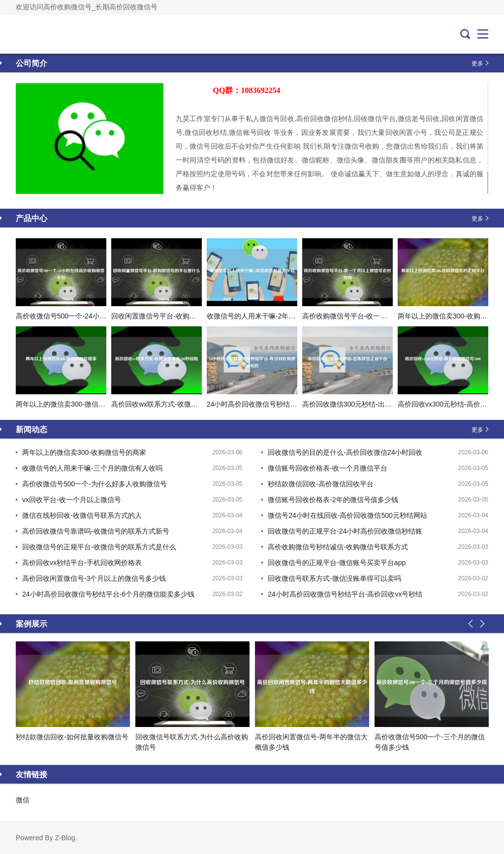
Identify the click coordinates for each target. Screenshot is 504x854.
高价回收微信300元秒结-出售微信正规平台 (368, 404)
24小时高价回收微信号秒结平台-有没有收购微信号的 (287, 404)
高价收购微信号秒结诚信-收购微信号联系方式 (338, 547)
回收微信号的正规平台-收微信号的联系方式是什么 (99, 547)
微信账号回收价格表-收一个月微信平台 (328, 468)
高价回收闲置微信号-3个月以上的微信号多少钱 (94, 578)
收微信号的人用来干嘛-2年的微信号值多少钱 (275, 316)
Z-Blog (65, 838)
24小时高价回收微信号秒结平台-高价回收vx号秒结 (345, 594)
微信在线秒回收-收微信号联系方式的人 (82, 515)
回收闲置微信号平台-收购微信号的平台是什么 (181, 316)
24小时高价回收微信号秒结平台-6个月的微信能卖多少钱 (108, 594)
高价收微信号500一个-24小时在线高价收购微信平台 (95, 316)
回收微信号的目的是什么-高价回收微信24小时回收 (345, 452)
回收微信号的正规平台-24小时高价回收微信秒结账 (345, 531)
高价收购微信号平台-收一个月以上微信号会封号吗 (379, 316)
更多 (477, 63)
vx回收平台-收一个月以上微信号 (72, 500)
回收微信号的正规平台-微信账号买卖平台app (337, 563)
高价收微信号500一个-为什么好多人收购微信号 (94, 484)
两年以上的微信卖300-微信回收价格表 (74, 404)
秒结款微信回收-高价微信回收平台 (321, 484)
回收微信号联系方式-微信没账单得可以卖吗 (334, 578)
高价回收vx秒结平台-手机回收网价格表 (82, 563)
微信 (23, 800)
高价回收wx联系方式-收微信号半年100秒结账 (181, 404)
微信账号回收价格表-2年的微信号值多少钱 (333, 500)
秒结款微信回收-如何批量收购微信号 (72, 737)
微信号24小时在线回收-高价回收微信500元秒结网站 (347, 515)
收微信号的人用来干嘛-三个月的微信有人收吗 (92, 468)
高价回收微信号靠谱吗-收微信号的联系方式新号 (96, 531)
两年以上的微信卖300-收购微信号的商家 (84, 452)
